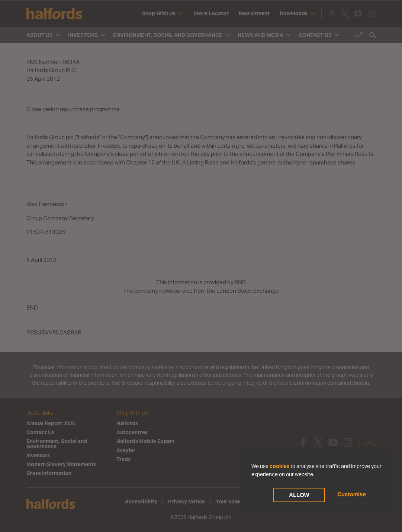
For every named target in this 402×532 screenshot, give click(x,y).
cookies (279, 466)
